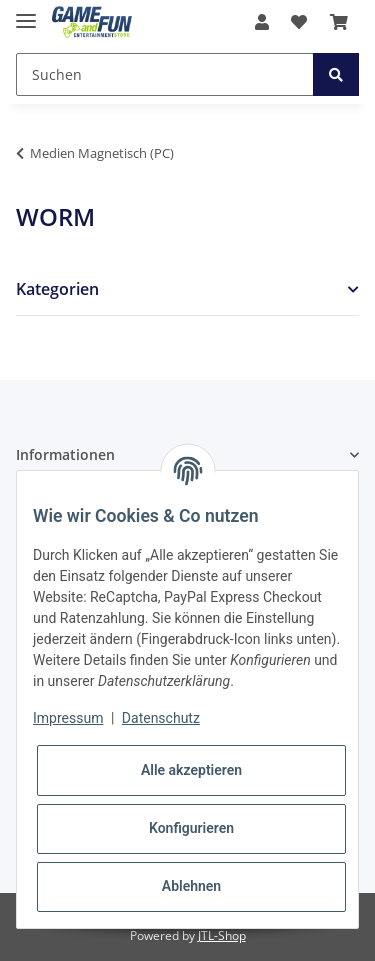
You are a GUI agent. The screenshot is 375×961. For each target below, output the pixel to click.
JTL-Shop (222, 935)
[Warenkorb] (339, 22)
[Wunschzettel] (299, 22)
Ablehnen (191, 886)
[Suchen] (165, 74)
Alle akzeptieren (191, 770)
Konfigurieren (191, 828)
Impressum (68, 718)
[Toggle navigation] (26, 12)
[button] (262, 22)
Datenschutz (161, 718)
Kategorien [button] (57, 289)
